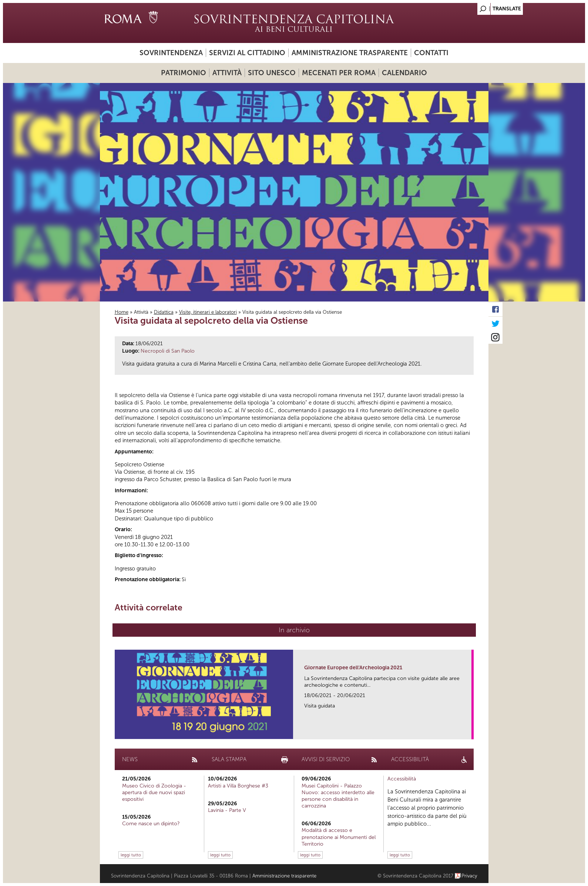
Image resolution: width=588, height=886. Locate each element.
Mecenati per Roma (339, 73)
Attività (227, 73)
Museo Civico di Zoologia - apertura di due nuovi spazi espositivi (154, 792)
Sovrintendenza (171, 53)
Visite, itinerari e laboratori (208, 312)
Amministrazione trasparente (350, 53)
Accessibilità (402, 779)
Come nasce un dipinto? (151, 824)
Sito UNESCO (272, 73)
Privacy (469, 876)
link (468, 731)
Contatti (431, 53)
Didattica (164, 312)
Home (122, 312)
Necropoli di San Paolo (168, 351)
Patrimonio (184, 73)
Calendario (404, 73)
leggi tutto (131, 855)
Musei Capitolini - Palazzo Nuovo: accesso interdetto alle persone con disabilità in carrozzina (338, 796)
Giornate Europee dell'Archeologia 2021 (353, 668)
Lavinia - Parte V (227, 810)
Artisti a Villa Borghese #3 (238, 786)
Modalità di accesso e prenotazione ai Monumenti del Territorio (339, 837)
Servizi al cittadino (247, 53)
